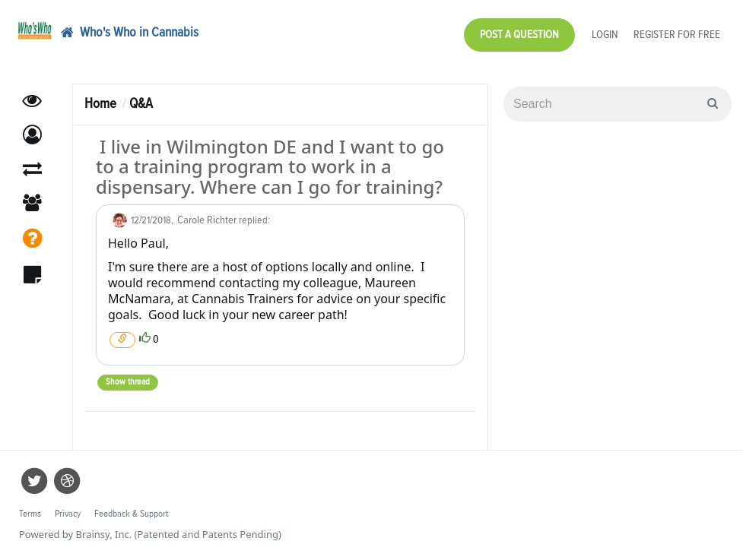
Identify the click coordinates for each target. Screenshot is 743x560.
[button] (32, 135)
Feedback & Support (131, 514)
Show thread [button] (128, 382)
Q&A (141, 104)
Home (100, 104)
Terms (30, 514)
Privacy (68, 514)
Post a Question (519, 35)
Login (605, 35)
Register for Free (677, 35)
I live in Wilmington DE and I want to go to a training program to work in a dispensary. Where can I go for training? (270, 166)
